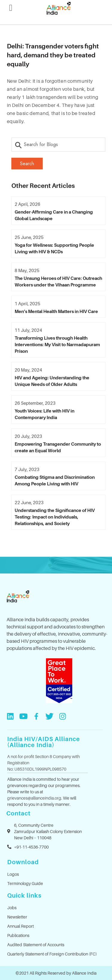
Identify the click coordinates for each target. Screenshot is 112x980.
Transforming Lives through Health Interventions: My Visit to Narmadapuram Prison (57, 344)
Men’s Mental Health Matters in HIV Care (56, 311)
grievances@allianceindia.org (34, 798)
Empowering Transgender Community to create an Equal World (58, 447)
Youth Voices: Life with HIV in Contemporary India (45, 414)
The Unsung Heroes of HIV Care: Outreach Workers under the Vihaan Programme (58, 281)
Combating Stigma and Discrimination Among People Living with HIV (55, 480)
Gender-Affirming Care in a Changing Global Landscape (54, 215)
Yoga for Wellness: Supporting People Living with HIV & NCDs (54, 248)
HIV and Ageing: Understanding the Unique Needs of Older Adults (52, 381)
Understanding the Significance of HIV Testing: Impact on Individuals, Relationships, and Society (55, 517)
